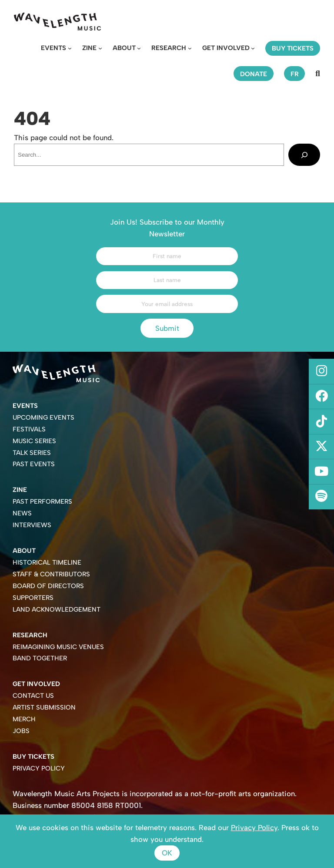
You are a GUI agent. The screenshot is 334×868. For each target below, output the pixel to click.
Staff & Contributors (51, 574)
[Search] (304, 155)
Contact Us (33, 696)
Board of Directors (48, 586)
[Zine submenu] (100, 48)
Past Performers (42, 501)
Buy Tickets (33, 757)
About (124, 48)
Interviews (32, 525)
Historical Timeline (47, 562)
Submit (167, 328)
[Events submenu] (70, 48)
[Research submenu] (190, 48)
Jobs (21, 731)
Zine (89, 48)
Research (169, 48)
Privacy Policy (39, 768)
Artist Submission (44, 707)
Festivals (29, 429)
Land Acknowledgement (57, 609)
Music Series (34, 441)
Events (53, 48)
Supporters (33, 598)
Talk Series (32, 453)
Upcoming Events (43, 417)
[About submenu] (139, 48)
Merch (24, 719)
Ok (167, 853)
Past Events (34, 464)
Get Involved (226, 48)
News (22, 513)
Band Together (40, 658)
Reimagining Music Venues (58, 647)
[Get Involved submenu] (253, 48)
